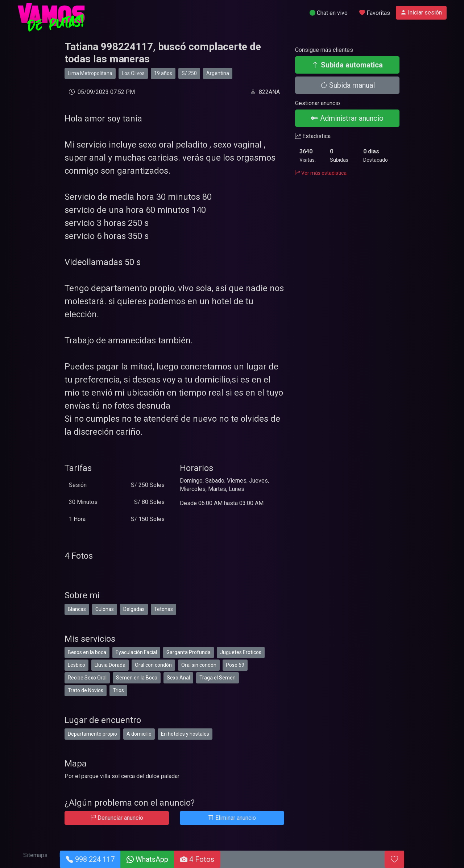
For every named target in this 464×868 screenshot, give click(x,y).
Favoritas (375, 13)
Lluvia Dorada (110, 665)
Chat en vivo (329, 13)
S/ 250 (189, 73)
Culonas (105, 609)
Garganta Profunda (188, 652)
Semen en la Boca (137, 678)
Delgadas (134, 609)
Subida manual (347, 85)
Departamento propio (92, 734)
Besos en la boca (87, 652)
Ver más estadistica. (321, 173)
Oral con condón (153, 665)
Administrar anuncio (347, 118)
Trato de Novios (86, 690)
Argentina (218, 73)
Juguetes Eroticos (241, 652)
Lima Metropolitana (90, 73)
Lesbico (76, 665)
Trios (118, 690)
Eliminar (232, 818)
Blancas (77, 609)
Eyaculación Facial (136, 652)
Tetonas (163, 609)
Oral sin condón (199, 665)
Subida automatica (347, 65)
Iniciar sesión (421, 13)
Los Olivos (133, 73)
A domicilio (139, 734)
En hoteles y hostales (185, 734)
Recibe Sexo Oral (87, 678)
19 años (163, 73)
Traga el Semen (217, 678)
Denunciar (117, 818)
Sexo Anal (178, 678)
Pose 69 (235, 665)
